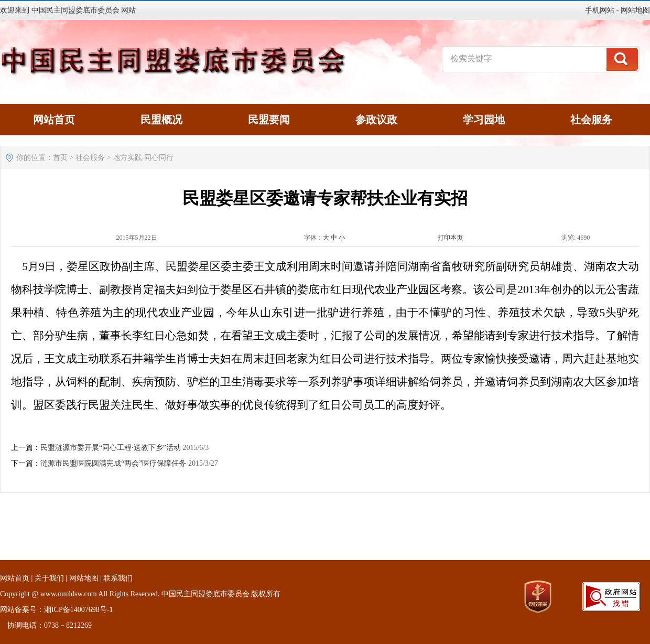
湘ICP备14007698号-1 (78, 610)
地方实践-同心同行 (143, 158)
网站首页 (15, 578)
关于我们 (49, 578)
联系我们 (118, 578)
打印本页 (450, 238)
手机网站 (600, 10)
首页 (60, 158)
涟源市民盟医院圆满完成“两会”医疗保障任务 (113, 463)
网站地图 (635, 10)
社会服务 (90, 158)
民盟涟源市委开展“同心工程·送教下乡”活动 (111, 448)
